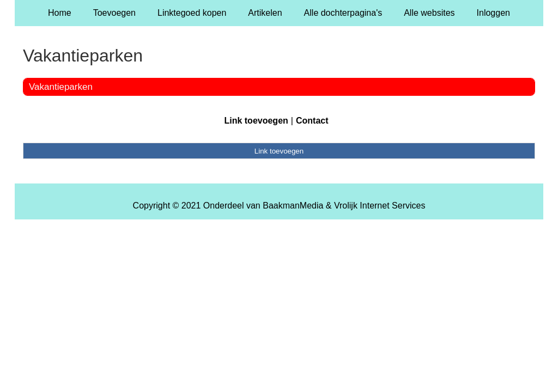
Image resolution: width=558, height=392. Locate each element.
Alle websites (429, 13)
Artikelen (265, 13)
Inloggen (493, 13)
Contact (312, 121)
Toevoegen (114, 13)
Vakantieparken (61, 87)
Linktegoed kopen (192, 13)
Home (60, 13)
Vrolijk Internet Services (380, 206)
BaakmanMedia (293, 206)
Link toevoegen (256, 121)
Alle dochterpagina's (343, 13)
